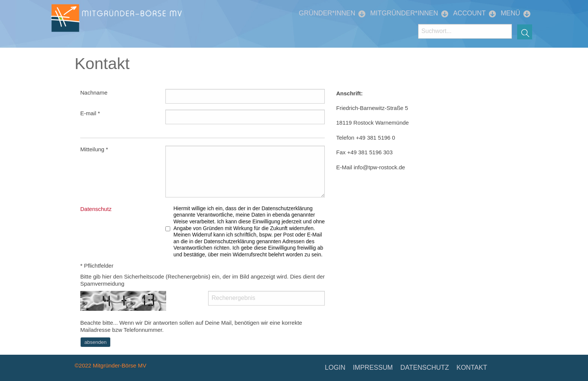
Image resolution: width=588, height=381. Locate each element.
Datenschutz (96, 209)
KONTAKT (472, 367)
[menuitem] (329, 14)
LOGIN (335, 367)
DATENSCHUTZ (425, 367)
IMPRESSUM (373, 367)
